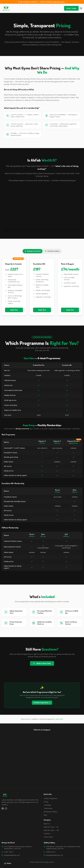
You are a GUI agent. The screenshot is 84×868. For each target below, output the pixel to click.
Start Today (71, 8)
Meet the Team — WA (51, 830)
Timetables (47, 805)
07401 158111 (9, 852)
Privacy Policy (48, 837)
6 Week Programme (50, 798)
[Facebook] (3, 808)
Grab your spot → (60, 2)
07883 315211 (51, 852)
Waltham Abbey (52, 251)
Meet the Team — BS (51, 827)
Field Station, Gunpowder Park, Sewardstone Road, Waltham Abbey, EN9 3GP (63, 848)
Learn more (59, 719)
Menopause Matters (51, 812)
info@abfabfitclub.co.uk (12, 855)
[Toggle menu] (81, 8)
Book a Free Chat (42, 663)
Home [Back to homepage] (8, 863)
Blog (45, 815)
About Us (47, 824)
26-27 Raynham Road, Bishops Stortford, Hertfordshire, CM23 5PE (18, 848)
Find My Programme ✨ (42, 703)
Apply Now (14, 310)
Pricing (46, 802)
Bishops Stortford (33, 251)
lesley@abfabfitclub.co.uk (55, 855)
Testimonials (48, 808)
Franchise (47, 834)
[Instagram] (6, 808)
